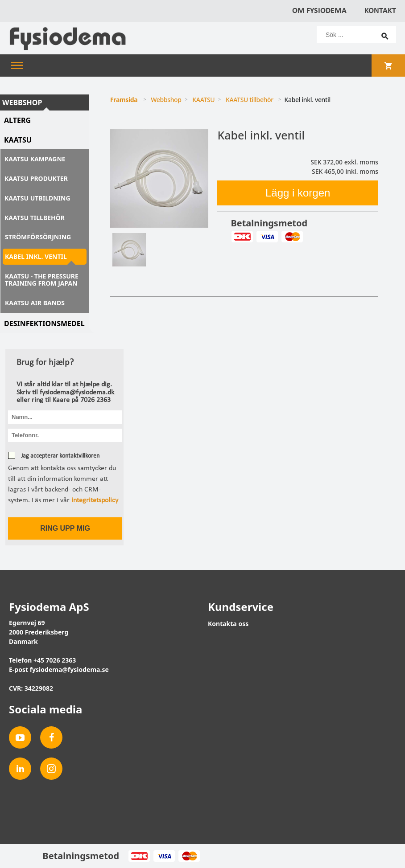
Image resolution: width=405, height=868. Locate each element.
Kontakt (380, 11)
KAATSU (18, 140)
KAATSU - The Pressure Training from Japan (42, 280)
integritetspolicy (95, 500)
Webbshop (22, 102)
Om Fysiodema (319, 11)
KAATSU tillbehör (35, 218)
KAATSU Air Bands (35, 303)
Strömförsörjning (38, 237)
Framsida (124, 100)
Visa (267, 237)
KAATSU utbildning (37, 198)
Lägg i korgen (298, 193)
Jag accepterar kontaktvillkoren (60, 456)
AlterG (17, 120)
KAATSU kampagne (35, 159)
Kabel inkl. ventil (36, 256)
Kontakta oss (228, 624)
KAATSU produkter (36, 178)
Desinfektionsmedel (44, 323)
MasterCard (292, 237)
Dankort (242, 237)
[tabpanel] (159, 178)
